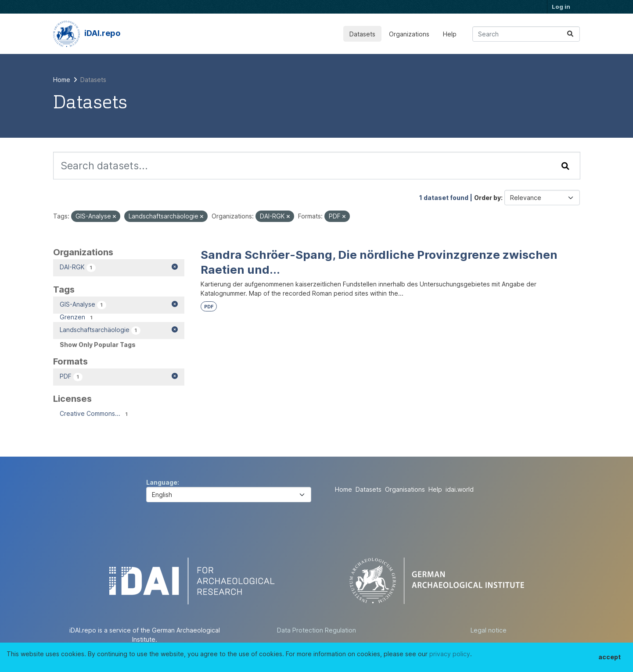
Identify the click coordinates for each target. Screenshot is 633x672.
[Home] (62, 80)
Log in (561, 7)
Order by (487, 198)
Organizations (409, 34)
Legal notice (489, 630)
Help (450, 34)
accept (610, 657)
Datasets (362, 34)
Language (162, 482)
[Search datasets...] (526, 34)
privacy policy (450, 654)
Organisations (405, 489)
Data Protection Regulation (316, 630)
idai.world (460, 489)
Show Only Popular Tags (98, 345)
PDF (209, 307)
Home (343, 489)
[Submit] (570, 34)
